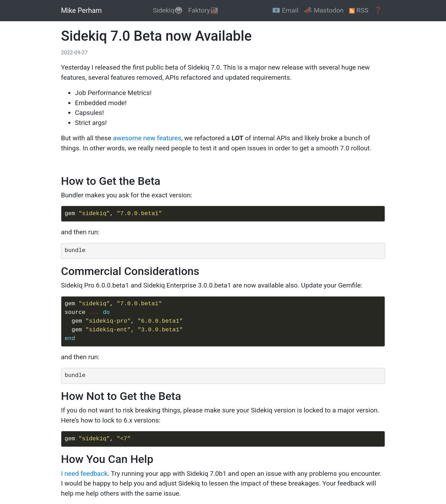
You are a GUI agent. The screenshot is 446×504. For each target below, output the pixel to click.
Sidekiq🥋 (168, 10)
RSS (359, 10)
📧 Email (285, 10)
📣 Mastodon (324, 10)
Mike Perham (81, 10)
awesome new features (147, 138)
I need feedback (84, 474)
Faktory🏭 (203, 10)
